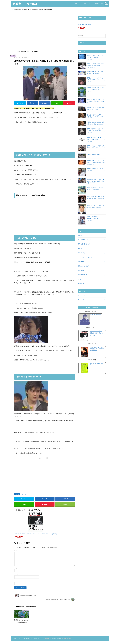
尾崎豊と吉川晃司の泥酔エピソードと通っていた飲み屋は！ (91, 131)
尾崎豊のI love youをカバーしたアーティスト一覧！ (90, 80)
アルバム (81, 253)
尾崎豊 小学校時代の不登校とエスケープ (91, 189)
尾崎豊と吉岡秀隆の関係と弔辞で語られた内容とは (91, 124)
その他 (18, 494)
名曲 (76, 3)
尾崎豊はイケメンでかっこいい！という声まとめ (90, 57)
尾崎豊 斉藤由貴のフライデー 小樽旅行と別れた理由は (91, 219)
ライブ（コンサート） (85, 3)
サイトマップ (82, 300)
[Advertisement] (45, 33)
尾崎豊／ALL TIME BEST (85, 25)
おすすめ (24, 494)
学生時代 (81, 262)
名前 (16, 568)
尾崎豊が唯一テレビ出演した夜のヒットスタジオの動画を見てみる (91, 181)
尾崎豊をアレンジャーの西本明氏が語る (91, 109)
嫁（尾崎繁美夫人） (85, 240)
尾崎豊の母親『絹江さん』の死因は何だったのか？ (91, 198)
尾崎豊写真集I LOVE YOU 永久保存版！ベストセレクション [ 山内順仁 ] (97, 349)
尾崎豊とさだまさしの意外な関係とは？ (91, 147)
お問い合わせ (82, 295)
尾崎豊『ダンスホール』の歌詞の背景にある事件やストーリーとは (91, 65)
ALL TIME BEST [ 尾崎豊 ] (96, 315)
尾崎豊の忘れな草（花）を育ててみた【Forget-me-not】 (91, 90)
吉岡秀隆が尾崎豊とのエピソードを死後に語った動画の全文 (91, 116)
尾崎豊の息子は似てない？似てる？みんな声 (91, 73)
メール (16, 574)
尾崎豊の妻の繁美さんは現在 (90, 170)
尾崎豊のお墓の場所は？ (89, 155)
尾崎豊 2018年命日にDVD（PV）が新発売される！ (89, 139)
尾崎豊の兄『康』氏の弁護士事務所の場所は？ (91, 207)
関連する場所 (83, 275)
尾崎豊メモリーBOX (25, 4)
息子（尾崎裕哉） (84, 244)
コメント (17, 551)
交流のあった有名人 (98, 3)
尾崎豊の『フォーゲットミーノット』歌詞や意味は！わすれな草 (91, 101)
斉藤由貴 (81, 270)
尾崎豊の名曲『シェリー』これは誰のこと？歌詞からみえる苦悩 (91, 162)
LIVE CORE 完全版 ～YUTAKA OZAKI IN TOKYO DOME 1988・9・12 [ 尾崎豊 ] (36, 534)
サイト (16, 581)
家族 (80, 235)
